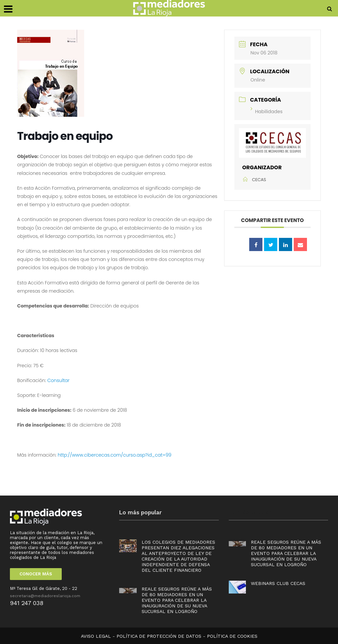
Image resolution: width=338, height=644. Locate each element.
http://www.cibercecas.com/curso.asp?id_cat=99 (115, 455)
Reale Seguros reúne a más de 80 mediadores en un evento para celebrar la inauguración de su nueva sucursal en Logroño (177, 600)
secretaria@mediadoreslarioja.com (45, 596)
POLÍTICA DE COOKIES (232, 636)
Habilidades (267, 112)
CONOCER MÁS (36, 574)
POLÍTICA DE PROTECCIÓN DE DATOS (159, 636)
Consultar (58, 380)
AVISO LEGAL (96, 636)
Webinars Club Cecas (278, 583)
